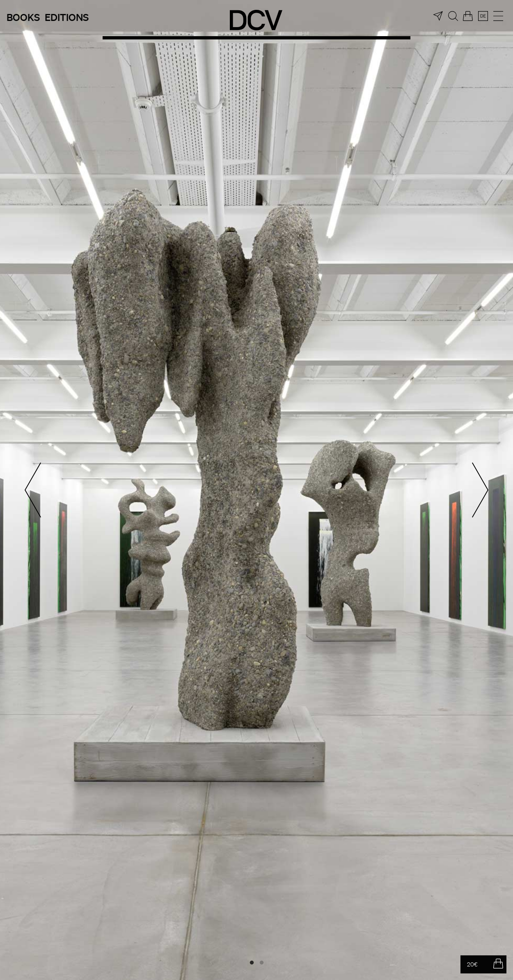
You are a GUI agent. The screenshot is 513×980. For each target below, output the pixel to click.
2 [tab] (261, 963)
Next (480, 490)
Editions (67, 17)
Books (23, 17)
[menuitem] (483, 16)
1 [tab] (252, 963)
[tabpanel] (256, 490)
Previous (33, 490)
